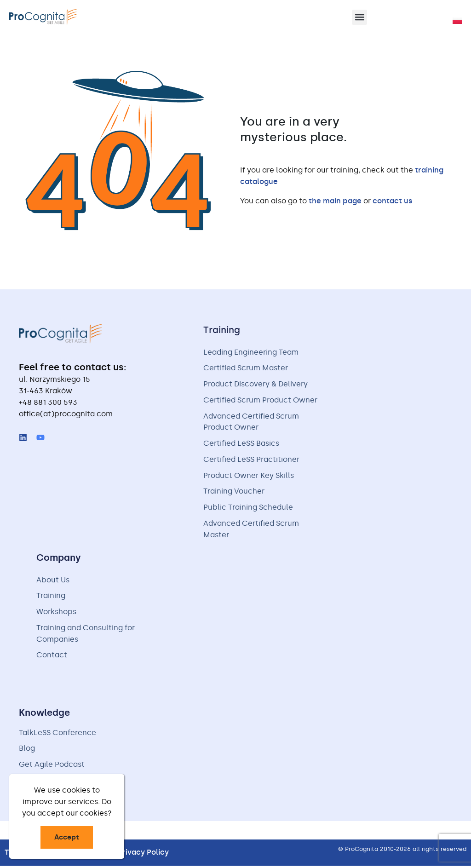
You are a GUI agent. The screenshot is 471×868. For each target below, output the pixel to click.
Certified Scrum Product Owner (260, 401)
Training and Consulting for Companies (86, 636)
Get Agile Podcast (52, 767)
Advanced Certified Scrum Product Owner (251, 423)
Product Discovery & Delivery (256, 385)
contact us (392, 201)
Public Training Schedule (248, 509)
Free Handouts (46, 783)
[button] (359, 17)
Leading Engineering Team (251, 353)
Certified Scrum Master (246, 369)
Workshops (56, 614)
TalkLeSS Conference (57, 735)
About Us (53, 582)
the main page (335, 201)
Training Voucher (234, 493)
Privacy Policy (143, 855)
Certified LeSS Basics (241, 445)
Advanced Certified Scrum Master (251, 531)
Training (51, 598)
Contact (52, 658)
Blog (27, 751)
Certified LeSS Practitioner (251, 461)
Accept (67, 837)
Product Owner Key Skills (249, 477)
